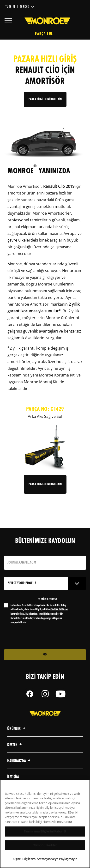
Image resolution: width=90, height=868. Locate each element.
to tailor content (47, 599)
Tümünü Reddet (45, 845)
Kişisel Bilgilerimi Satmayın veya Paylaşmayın (45, 859)
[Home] (45, 21)
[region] (45, 824)
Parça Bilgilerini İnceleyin (45, 484)
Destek (15, 745)
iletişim (13, 777)
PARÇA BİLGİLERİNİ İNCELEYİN (45, 99)
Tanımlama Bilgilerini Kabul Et (45, 831)
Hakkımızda (19, 761)
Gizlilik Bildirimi (59, 610)
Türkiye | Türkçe (17, 7)
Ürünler (17, 729)
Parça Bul (45, 34)
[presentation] (44, 637)
